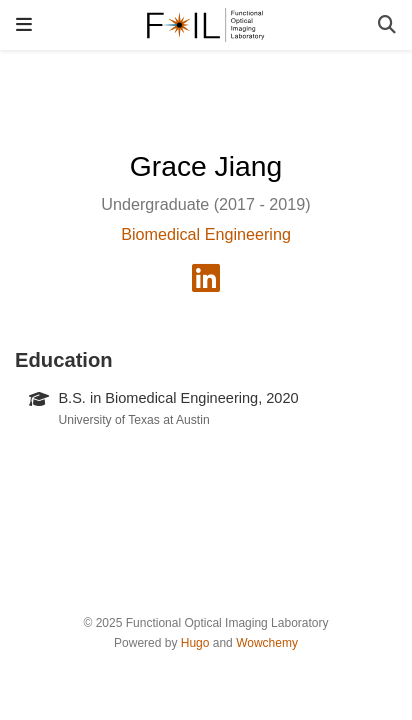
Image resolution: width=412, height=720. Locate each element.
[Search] (387, 25)
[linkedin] (206, 284)
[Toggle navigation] (24, 24)
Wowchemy (267, 643)
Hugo (195, 643)
